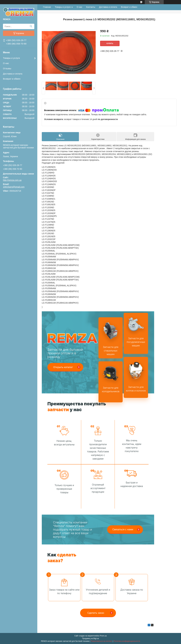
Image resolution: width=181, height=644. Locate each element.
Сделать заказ (96, 613)
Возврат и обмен (12, 79)
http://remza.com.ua (12, 180)
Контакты (91, 7)
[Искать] (31, 26)
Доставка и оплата (13, 74)
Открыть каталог (63, 367)
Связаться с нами (123, 529)
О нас (6, 63)
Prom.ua (103, 636)
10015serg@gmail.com (14, 187)
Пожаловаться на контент (101, 641)
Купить (110, 43)
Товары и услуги (11, 58)
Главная (47, 7)
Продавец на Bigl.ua (91, 638)
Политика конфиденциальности (127, 641)
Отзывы (7, 68)
